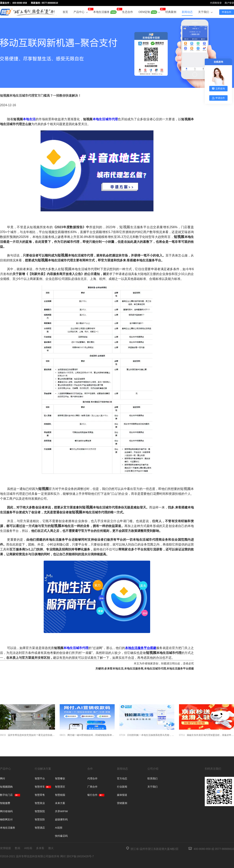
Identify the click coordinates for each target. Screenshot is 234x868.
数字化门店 (6, 795)
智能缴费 (5, 803)
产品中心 (81, 11)
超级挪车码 (61, 819)
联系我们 (152, 779)
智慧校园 (60, 795)
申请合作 (227, 12)
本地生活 (29, 119)
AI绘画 (28, 848)
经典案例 (171, 12)
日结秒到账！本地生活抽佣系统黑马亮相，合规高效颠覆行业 (147, 735)
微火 (51, 848)
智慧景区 (60, 787)
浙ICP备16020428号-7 (80, 856)
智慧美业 (40, 803)
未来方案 (60, 803)
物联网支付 (6, 819)
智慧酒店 (40, 828)
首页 (65, 12)
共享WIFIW (61, 811)
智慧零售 (40, 795)
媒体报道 (122, 795)
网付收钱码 (6, 811)
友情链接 (5, 848)
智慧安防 (40, 819)
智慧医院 (40, 811)
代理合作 (92, 779)
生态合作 (128, 12)
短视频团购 (6, 787)
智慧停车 (40, 787)
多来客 (40, 848)
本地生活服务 (105, 11)
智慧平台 (40, 779)
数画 (18, 848)
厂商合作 (92, 787)
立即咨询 (218, 89)
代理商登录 (216, 3)
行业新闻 (122, 787)
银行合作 (92, 795)
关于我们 (205, 12)
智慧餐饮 (60, 779)
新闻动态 (187, 12)
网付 (3, 779)
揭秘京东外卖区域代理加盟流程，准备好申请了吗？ (207, 735)
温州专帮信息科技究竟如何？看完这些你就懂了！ (27, 735)
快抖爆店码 (61, 836)
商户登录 (229, 3)
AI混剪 (59, 828)
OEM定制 (149, 11)
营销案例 (122, 803)
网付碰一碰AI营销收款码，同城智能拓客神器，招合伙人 (87, 735)
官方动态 (122, 779)
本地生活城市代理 (105, 119)
